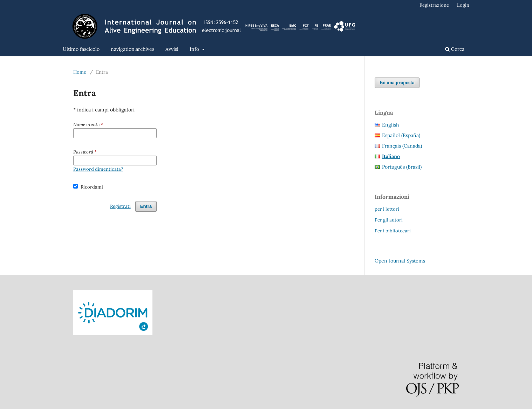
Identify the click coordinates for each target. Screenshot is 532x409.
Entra (146, 206)
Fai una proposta (397, 83)
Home (80, 72)
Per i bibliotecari (393, 231)
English (390, 125)
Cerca (455, 49)
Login (463, 5)
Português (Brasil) (402, 167)
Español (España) (401, 135)
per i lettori (387, 209)
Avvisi (172, 49)
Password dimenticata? (98, 169)
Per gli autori (389, 220)
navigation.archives (132, 49)
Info (195, 49)
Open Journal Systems (400, 261)
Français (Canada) (402, 146)
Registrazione (434, 5)
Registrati (120, 206)
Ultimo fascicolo (81, 49)
